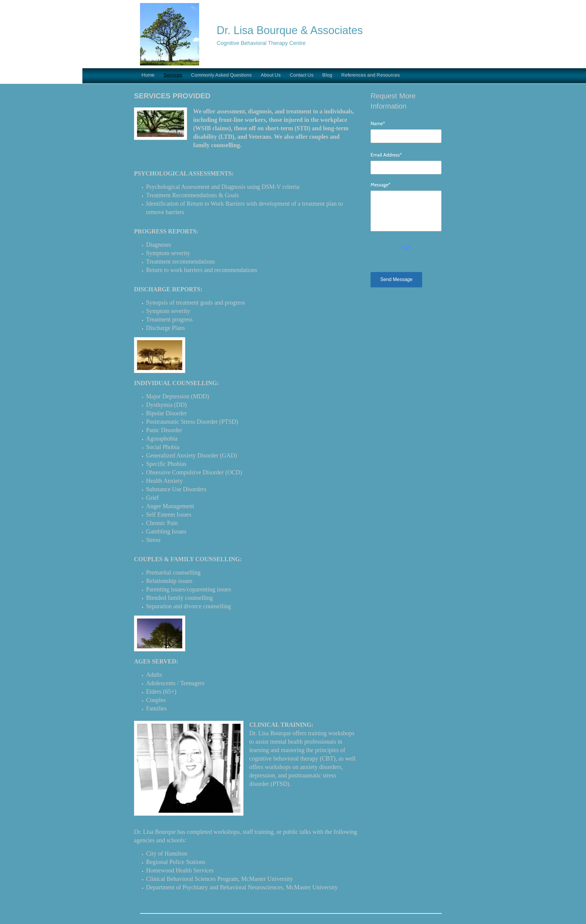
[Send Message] (396, 280)
